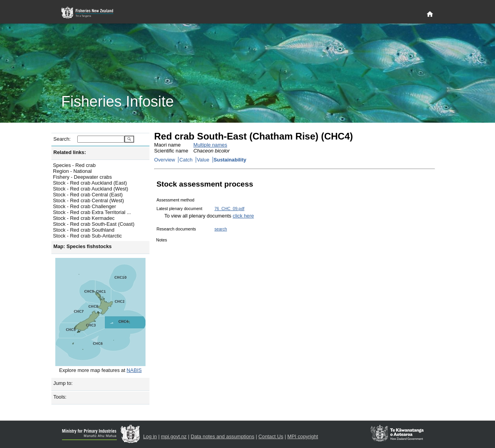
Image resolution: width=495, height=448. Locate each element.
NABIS (134, 370)
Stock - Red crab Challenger (85, 206)
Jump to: (63, 383)
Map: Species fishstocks (83, 246)
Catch (186, 160)
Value (203, 160)
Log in (150, 436)
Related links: (70, 152)
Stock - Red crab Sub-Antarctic (87, 236)
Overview (165, 160)
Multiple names (210, 145)
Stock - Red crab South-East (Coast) (94, 224)
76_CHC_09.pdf (229, 209)
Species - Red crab (74, 165)
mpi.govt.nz (174, 436)
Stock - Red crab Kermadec (84, 218)
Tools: (60, 397)
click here (243, 216)
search (221, 229)
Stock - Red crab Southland (84, 230)
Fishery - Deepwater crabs (82, 177)
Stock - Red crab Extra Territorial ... (92, 212)
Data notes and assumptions (222, 436)
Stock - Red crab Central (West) (88, 200)
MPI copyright (303, 436)
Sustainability (230, 160)
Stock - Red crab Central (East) (88, 195)
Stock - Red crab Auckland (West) (91, 189)
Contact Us (271, 436)
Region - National (72, 171)
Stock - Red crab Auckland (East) (90, 183)
